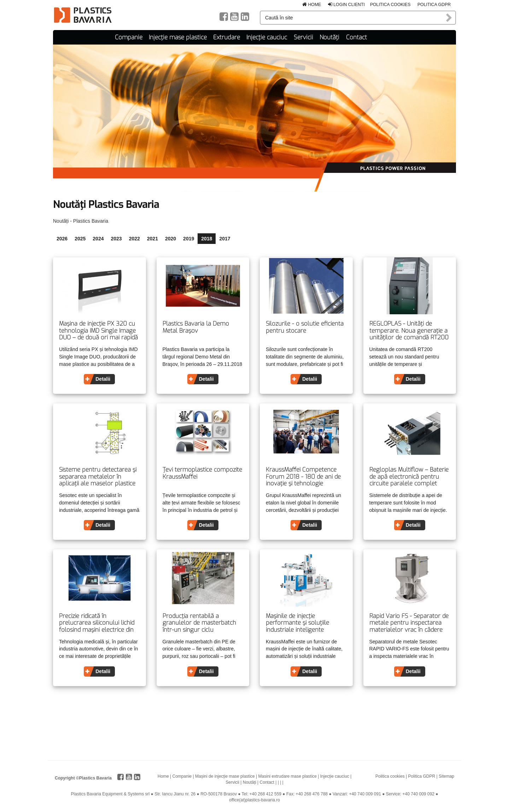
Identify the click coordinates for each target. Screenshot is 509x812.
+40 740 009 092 (418, 794)
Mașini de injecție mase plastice (225, 776)
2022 (134, 239)
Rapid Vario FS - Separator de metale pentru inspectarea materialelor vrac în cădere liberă (409, 623)
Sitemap (446, 776)
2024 (98, 239)
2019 (189, 239)
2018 (207, 239)
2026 (62, 239)
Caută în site (449, 18)
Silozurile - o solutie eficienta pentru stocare (305, 327)
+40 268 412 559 (265, 794)
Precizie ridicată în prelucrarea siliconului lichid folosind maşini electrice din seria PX (97, 623)
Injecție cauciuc (267, 37)
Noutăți (329, 37)
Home (312, 5)
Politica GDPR (434, 5)
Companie (129, 37)
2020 (171, 239)
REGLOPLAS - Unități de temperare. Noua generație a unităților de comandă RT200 (409, 331)
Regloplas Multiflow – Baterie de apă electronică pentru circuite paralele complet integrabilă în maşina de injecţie (409, 477)
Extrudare (227, 37)
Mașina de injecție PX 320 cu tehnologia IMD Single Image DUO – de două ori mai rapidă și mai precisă (98, 331)
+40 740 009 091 (365, 794)
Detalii (103, 379)
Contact (356, 37)
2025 (80, 239)
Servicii (303, 37)
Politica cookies (390, 5)
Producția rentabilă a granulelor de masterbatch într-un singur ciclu (199, 623)
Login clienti (346, 5)
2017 (225, 239)
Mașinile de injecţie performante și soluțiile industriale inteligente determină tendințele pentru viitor (304, 623)
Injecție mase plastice (178, 37)
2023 (116, 239)
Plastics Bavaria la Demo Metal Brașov (196, 327)
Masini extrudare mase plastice (288, 776)
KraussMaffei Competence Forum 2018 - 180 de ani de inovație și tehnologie (303, 477)
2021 (153, 239)
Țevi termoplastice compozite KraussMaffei (202, 473)
